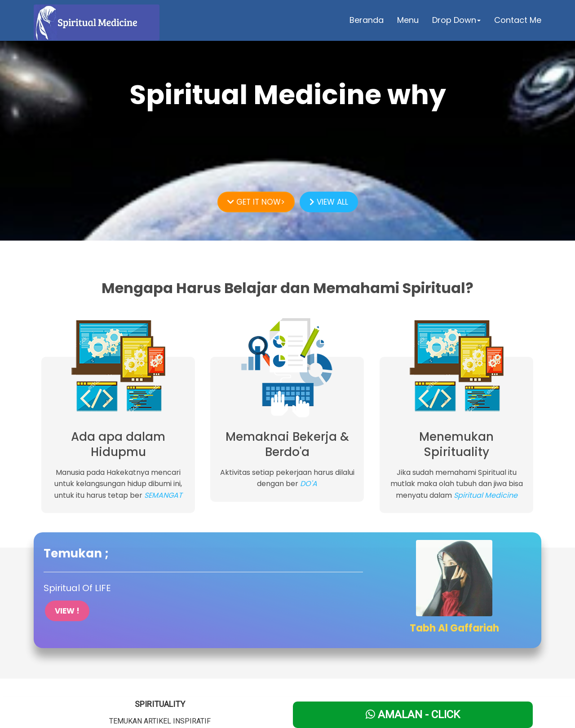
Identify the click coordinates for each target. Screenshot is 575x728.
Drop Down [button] (456, 20)
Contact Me (518, 20)
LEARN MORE (288, 143)
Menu (408, 20)
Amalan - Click (413, 715)
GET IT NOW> (256, 202)
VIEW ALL (329, 202)
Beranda (367, 20)
